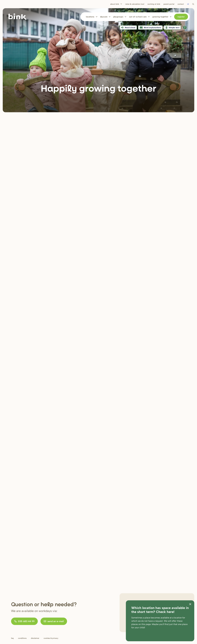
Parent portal (169, 4)
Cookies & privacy (51, 638)
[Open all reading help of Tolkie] (185, 28)
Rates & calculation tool (135, 4)
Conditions (22, 638)
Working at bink (154, 4)
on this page (145, 624)
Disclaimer (35, 638)
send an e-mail (54, 621)
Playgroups (118, 17)
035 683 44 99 (24, 621)
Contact (181, 4)
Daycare (104, 17)
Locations (90, 17)
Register (181, 17)
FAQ (12, 638)
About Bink (115, 4)
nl (188, 4)
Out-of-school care (138, 17)
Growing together (160, 17)
